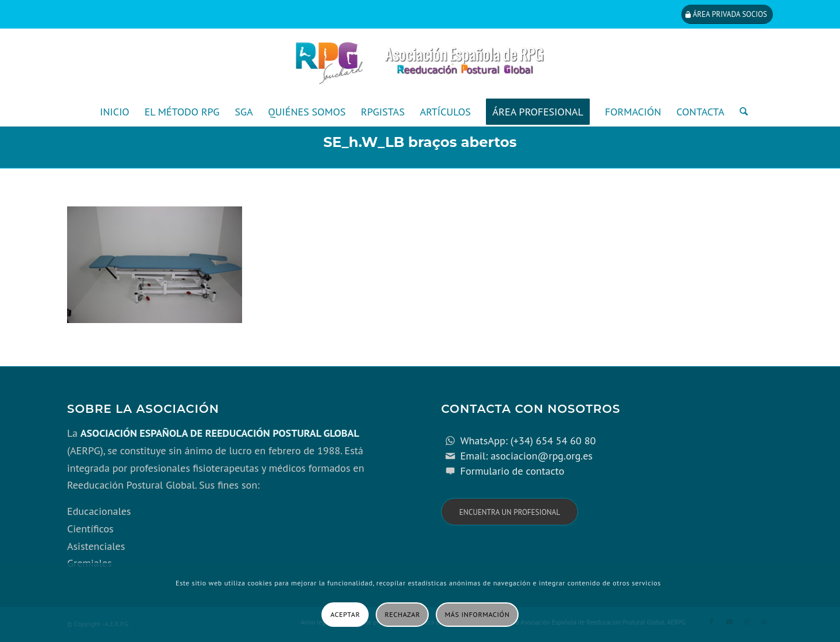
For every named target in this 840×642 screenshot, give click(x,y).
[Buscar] (740, 112)
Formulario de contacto (512, 471)
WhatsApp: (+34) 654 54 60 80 (528, 441)
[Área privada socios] (727, 14)
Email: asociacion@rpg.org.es (526, 456)
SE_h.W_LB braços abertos (420, 142)
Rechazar (403, 614)
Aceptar (345, 614)
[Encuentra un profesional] (510, 512)
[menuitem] (114, 112)
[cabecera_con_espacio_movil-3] (420, 63)
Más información (477, 614)
